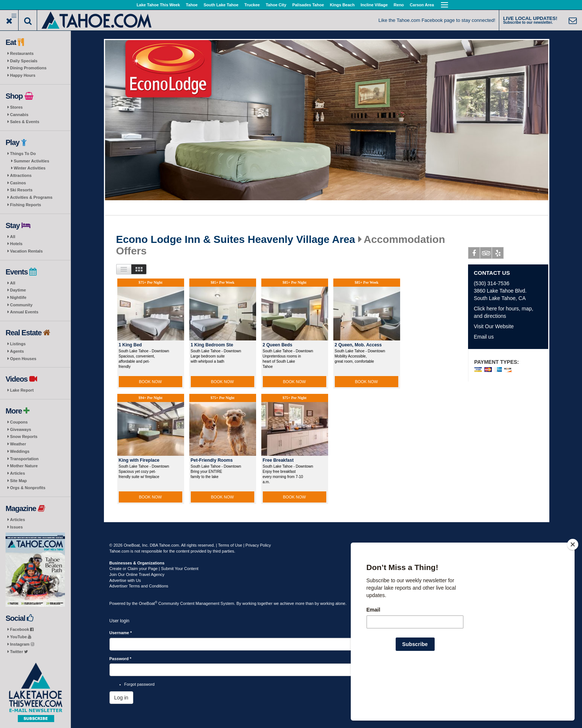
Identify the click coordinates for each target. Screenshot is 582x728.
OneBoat (148, 603)
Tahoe (192, 5)
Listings (18, 344)
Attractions (21, 175)
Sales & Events (25, 122)
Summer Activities (32, 161)
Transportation (24, 459)
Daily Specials (24, 61)
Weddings (20, 451)
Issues (16, 527)
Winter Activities (30, 168)
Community (21, 305)
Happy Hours (23, 75)
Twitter (19, 652)
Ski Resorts (21, 190)
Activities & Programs (31, 197)
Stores (16, 107)
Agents (17, 351)
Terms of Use (230, 545)
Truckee (252, 5)
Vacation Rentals (26, 251)
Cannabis (19, 115)
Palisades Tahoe (308, 5)
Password (120, 659)
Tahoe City (276, 5)
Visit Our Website (494, 326)
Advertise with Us (125, 580)
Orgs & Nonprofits (28, 488)
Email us (484, 337)
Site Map (18, 481)
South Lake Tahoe (221, 5)
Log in (121, 698)
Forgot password (140, 684)
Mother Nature (24, 466)
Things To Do (23, 154)
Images (139, 269)
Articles (17, 473)
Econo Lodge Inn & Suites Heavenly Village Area (236, 240)
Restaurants (22, 53)
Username (121, 633)
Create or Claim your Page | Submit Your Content (154, 569)
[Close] (573, 592)
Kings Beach (342, 5)
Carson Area (422, 5)
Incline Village (374, 5)
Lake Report (22, 390)
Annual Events (24, 312)
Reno (399, 5)
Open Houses (23, 359)
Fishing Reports (26, 205)
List (124, 269)
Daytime (18, 290)
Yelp (498, 254)
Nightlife (18, 297)
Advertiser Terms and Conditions (139, 586)
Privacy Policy (258, 545)
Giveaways (21, 429)
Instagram (22, 644)
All (13, 237)
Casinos (18, 183)
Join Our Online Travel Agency (137, 574)
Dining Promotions (28, 68)
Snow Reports (24, 437)
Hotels (16, 244)
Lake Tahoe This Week (158, 5)
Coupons (19, 422)
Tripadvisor (486, 254)
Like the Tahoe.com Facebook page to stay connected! (437, 20)
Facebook (22, 629)
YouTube (21, 637)
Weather (18, 444)
